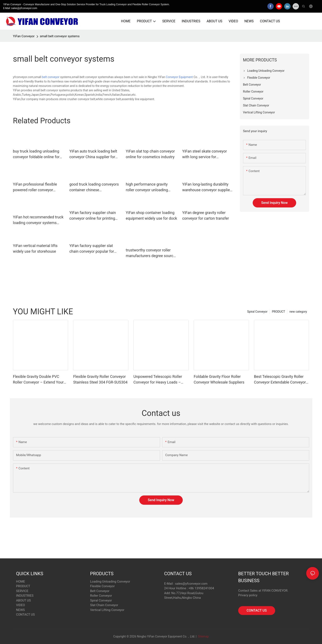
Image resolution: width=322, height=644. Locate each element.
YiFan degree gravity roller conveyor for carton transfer (205, 215)
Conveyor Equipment (179, 77)
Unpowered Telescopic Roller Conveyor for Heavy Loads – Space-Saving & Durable (158, 380)
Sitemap (203, 636)
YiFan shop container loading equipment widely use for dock (151, 215)
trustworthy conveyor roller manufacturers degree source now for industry (151, 253)
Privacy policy (248, 595)
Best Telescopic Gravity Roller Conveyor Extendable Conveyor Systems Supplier (280, 380)
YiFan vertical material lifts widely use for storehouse (35, 248)
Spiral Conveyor (257, 312)
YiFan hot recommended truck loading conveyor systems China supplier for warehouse (38, 220)
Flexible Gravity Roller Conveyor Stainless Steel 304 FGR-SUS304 (100, 379)
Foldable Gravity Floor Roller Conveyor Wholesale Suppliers (219, 379)
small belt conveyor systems (60, 36)
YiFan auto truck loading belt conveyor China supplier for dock (93, 154)
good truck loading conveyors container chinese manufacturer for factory (94, 187)
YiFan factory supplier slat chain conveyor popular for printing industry (92, 249)
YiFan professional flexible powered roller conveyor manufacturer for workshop (36, 187)
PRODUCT (278, 312)
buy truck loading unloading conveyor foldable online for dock (36, 154)
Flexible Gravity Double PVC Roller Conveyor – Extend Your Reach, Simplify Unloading (38, 380)
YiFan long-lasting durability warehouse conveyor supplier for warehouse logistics (207, 187)
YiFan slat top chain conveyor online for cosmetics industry (150, 154)
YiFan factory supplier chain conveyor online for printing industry (93, 216)
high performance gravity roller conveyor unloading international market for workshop (147, 187)
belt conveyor (51, 77)
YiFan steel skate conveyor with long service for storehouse (204, 154)
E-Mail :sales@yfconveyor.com (20, 8)
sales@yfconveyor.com (191, 584)
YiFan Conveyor (24, 36)
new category (298, 312)
